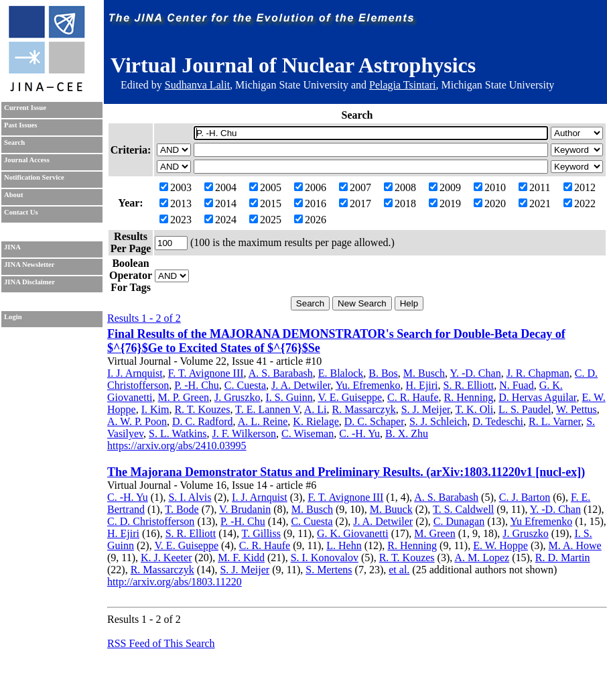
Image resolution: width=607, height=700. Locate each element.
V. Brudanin (245, 509)
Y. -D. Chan (475, 373)
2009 (445, 187)
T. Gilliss (261, 533)
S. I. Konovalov (325, 558)
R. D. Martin (563, 558)
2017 (355, 203)
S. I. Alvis (190, 497)
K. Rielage (316, 421)
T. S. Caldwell (463, 509)
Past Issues (20, 125)
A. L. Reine (263, 421)
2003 (176, 187)
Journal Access (27, 160)
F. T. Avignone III (206, 373)
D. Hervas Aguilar (537, 397)
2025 (265, 220)
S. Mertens (329, 570)
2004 (220, 187)
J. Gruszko (237, 397)
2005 (265, 187)
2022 (580, 203)
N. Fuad (517, 385)
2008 (400, 187)
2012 (580, 187)
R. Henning (469, 397)
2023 (176, 220)
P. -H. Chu (197, 385)
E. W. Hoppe (500, 545)
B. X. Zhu (407, 433)
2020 (490, 203)
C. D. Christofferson (151, 521)
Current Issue (25, 108)
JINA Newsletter (29, 265)
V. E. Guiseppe (350, 397)
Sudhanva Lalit (197, 85)
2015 (265, 203)
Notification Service (34, 177)
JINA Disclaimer (29, 282)
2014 (220, 203)
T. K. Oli (475, 409)
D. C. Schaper (374, 421)
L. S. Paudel (525, 409)
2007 (355, 187)
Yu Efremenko (541, 521)
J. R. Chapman (538, 373)
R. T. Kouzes (202, 409)
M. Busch (424, 373)
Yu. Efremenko (368, 385)
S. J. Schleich (438, 421)
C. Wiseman (308, 433)
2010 (490, 187)
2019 (445, 203)
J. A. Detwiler (301, 385)
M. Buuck (391, 509)
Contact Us (21, 212)
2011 (534, 187)
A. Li (316, 409)
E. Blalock (341, 373)
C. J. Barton (525, 497)
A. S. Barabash (281, 373)
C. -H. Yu (359, 433)
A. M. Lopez (482, 558)
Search (14, 142)
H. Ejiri (422, 385)
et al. (399, 570)
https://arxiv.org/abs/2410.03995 (177, 446)
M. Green (434, 533)
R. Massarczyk (364, 409)
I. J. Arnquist (135, 373)
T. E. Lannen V (267, 409)
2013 (176, 203)
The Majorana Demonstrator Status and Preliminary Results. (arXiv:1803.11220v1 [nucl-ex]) (346, 472)
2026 (310, 220)
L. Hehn (344, 545)
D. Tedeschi (498, 421)
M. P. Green (184, 397)
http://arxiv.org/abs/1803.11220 (175, 582)
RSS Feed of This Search (161, 643)
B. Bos (383, 373)
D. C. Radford (203, 421)
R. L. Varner (555, 421)
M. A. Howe (575, 545)
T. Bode (182, 509)
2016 (310, 203)
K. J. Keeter (166, 558)
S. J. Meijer (426, 409)
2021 (535, 203)
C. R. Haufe (413, 397)
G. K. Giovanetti (353, 533)
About (13, 195)
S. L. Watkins (178, 433)
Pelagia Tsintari (402, 85)
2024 (220, 220)
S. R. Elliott (469, 385)
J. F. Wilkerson (244, 433)
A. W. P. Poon (137, 421)
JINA (12, 247)
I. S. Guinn (289, 397)
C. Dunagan (459, 521)
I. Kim (155, 409)
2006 (310, 187)
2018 (400, 203)
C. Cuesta (245, 385)
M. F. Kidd (241, 558)
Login (13, 317)
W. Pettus (577, 409)
